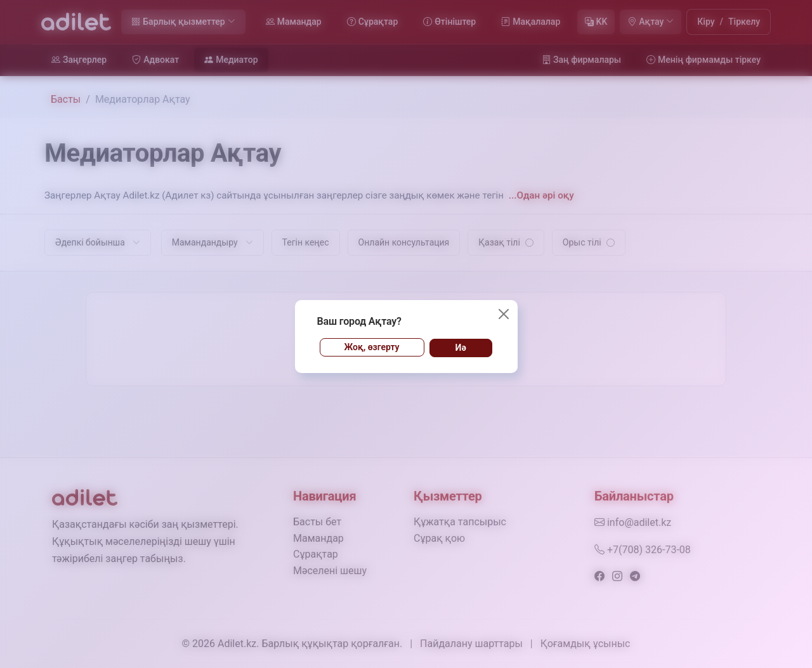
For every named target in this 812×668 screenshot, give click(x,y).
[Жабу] (504, 314)
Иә (461, 348)
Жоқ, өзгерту (372, 347)
